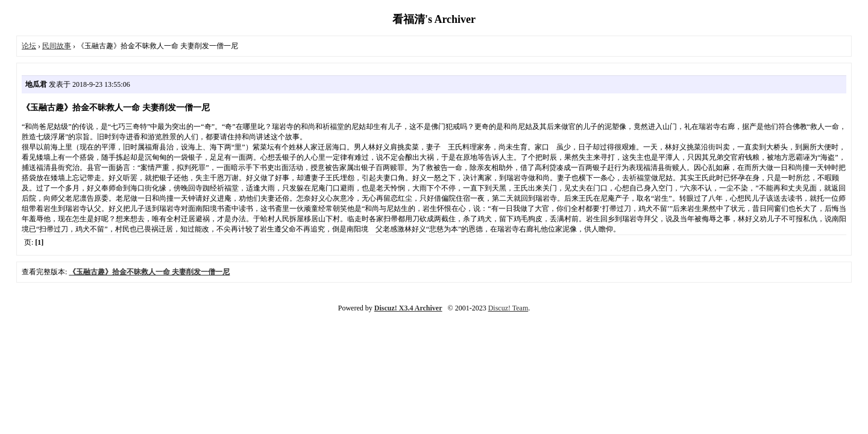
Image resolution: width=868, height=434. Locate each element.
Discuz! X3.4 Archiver (408, 308)
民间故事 (57, 46)
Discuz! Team (508, 308)
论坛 (29, 46)
